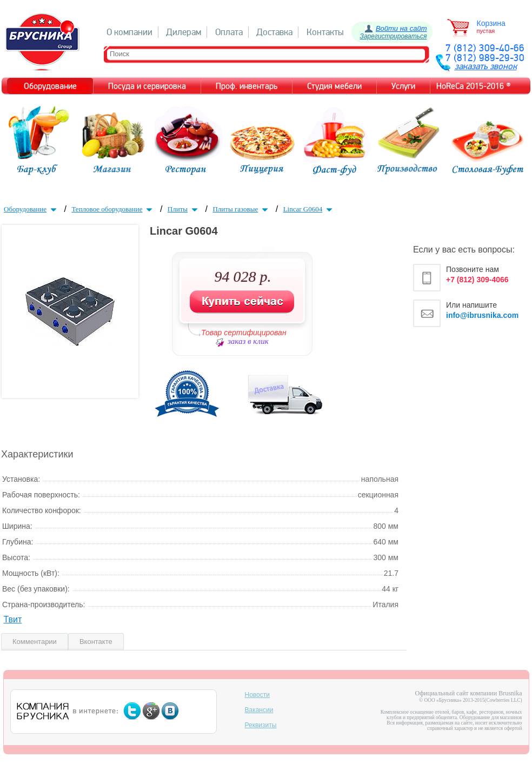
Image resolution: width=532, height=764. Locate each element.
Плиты (184, 209)
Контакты (325, 32)
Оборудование (31, 209)
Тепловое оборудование (113, 209)
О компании (129, 32)
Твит (12, 619)
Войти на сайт (401, 28)
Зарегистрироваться (394, 36)
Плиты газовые (241, 209)
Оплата (229, 32)
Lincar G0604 (309, 209)
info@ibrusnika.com (482, 315)
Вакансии (259, 710)
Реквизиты (261, 725)
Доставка (274, 32)
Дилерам (184, 32)
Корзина (491, 23)
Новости (257, 695)
